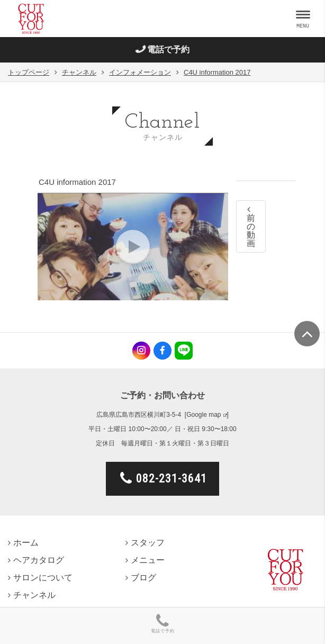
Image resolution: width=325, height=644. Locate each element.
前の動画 (251, 226)
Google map (204, 415)
